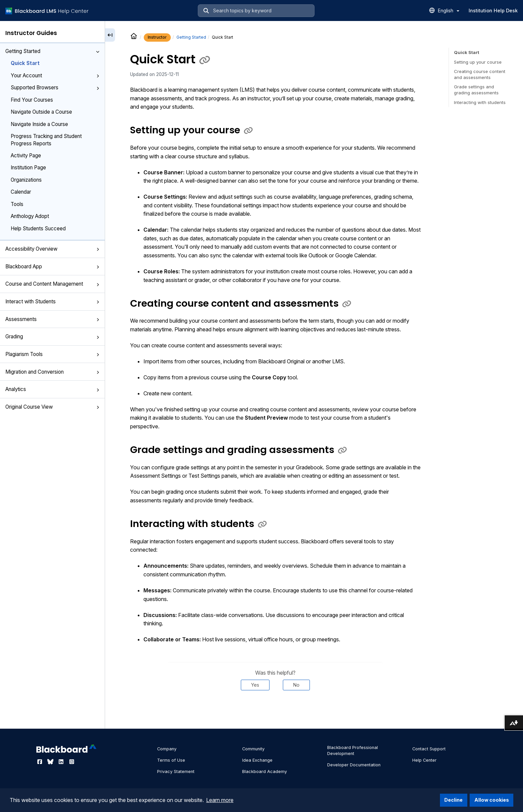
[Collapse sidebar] (110, 35)
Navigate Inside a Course (39, 124)
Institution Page (28, 167)
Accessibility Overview (52, 249)
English (449, 10)
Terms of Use (171, 760)
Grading (52, 336)
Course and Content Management (52, 284)
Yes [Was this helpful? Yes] (255, 685)
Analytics (52, 389)
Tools (17, 204)
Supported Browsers (55, 87)
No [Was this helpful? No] (296, 685)
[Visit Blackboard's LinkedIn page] (62, 762)
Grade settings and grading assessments (476, 90)
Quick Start (25, 63)
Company (167, 749)
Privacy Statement (176, 771)
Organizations (26, 180)
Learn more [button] (220, 800)
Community (253, 749)
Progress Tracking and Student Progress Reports (46, 140)
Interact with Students (52, 301)
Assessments (52, 319)
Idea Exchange (257, 760)
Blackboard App (52, 266)
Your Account (55, 75)
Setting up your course (478, 62)
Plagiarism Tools (52, 354)
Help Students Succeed (38, 228)
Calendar (21, 192)
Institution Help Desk (493, 10)
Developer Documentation (354, 765)
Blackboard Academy (265, 771)
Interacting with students (480, 102)
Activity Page (26, 155)
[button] (98, 52)
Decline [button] (453, 800)
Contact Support (429, 749)
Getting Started (52, 51)
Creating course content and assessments (480, 74)
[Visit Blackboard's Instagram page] (72, 762)
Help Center (424, 760)
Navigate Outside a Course (41, 112)
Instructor (157, 37)
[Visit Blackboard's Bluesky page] (51, 762)
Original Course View (52, 407)
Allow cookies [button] (492, 800)
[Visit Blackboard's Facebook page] (40, 762)
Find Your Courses (32, 100)
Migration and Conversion (52, 372)
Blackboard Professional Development (353, 750)
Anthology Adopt (30, 216)
